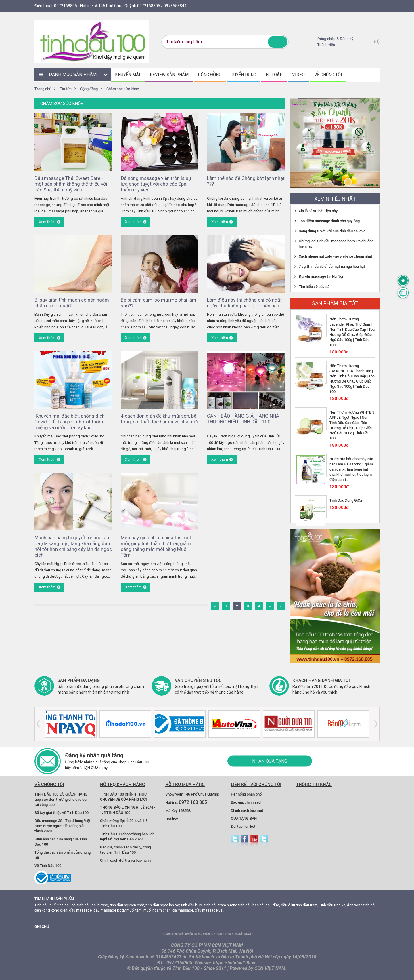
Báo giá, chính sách (247, 802)
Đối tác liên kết (243, 826)
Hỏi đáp (274, 75)
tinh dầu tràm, (307, 905)
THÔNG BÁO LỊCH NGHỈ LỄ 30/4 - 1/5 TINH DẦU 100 (128, 810)
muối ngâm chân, (158, 910)
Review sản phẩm (169, 75)
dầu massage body (110, 910)
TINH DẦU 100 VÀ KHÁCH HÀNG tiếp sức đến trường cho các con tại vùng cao (61, 799)
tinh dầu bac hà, (251, 905)
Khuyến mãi (128, 75)
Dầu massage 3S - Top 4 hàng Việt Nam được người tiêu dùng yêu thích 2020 (63, 826)
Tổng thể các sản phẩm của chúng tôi (63, 855)
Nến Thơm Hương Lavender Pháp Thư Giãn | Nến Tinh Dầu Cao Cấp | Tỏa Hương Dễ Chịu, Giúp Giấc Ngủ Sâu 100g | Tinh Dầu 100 (352, 332)
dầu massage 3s (209, 910)
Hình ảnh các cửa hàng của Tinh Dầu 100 (61, 842)
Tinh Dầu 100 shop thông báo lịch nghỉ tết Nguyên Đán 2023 (127, 836)
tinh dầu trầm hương (221, 905)
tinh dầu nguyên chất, (127, 905)
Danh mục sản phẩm (73, 74)
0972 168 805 (193, 802)
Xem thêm (47, 222)
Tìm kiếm (278, 42)
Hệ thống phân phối (247, 794)
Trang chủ (43, 89)
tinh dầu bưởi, (192, 905)
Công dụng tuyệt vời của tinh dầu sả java (332, 231)
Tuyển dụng (244, 75)
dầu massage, (81, 910)
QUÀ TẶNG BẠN (244, 818)
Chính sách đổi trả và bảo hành (125, 860)
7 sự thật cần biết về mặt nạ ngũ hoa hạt (332, 266)
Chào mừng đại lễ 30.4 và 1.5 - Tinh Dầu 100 (125, 823)
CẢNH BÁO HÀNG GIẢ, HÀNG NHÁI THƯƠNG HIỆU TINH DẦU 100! (244, 419)
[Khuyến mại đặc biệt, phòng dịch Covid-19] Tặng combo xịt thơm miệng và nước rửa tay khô (70, 422)
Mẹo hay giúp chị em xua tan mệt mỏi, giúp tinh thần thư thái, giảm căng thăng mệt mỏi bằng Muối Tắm (156, 546)
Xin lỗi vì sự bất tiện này (318, 211)
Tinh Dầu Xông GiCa (346, 500)
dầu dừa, (273, 905)
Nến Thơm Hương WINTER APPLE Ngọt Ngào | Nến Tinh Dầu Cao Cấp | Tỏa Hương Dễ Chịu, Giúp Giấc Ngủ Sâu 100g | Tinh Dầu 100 (352, 425)
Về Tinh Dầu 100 (48, 865)
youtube (254, 841)
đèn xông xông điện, (51, 910)
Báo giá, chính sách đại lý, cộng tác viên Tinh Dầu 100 (125, 850)
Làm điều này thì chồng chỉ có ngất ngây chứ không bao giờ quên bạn (244, 303)
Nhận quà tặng (270, 761)
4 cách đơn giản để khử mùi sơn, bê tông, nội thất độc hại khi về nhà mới (159, 419)
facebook (245, 841)
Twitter (235, 841)
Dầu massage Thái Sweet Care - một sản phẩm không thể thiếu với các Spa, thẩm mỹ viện (71, 184)
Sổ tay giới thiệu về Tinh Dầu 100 (62, 812)
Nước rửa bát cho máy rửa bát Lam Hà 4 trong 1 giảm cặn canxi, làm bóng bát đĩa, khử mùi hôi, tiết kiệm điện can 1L (351, 469)
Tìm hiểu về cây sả (314, 286)
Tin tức (66, 89)
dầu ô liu (288, 905)
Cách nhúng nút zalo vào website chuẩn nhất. (336, 256)
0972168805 (66, 6)
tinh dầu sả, (67, 905)
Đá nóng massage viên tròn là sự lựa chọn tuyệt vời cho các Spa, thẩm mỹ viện (156, 184)
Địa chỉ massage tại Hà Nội (321, 276)
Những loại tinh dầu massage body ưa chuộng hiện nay (336, 243)
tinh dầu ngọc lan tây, (163, 905)
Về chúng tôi (328, 75)
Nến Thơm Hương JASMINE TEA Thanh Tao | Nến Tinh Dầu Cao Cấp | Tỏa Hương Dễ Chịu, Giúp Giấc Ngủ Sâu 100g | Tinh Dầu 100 (352, 378)
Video (298, 75)
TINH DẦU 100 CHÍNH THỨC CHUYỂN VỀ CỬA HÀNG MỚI (123, 797)
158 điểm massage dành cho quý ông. (330, 221)
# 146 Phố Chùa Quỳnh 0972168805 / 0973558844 (141, 6)
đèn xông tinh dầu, (362, 905)
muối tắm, (135, 910)
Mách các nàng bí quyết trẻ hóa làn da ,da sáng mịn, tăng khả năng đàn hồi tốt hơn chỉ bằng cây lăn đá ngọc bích (73, 546)
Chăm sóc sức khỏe (123, 89)
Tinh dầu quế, (46, 905)
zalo (264, 841)
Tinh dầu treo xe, (333, 905)
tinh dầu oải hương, (93, 905)
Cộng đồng (210, 75)
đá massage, (183, 910)
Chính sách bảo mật (247, 810)
